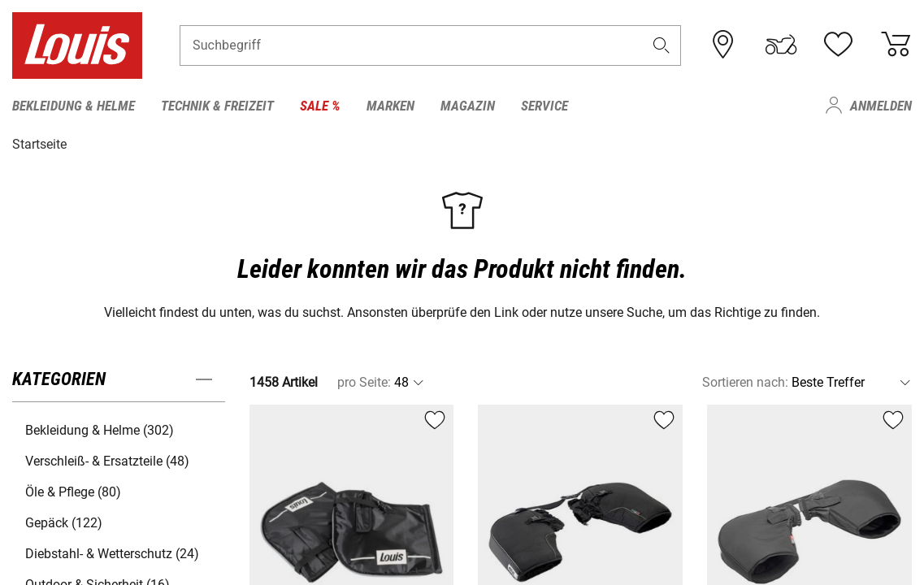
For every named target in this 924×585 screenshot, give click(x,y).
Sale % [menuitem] (320, 106)
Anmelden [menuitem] (881, 106)
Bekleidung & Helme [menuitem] (74, 106)
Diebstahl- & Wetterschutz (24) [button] (112, 553)
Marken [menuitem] (390, 106)
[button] (661, 46)
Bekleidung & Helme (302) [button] (100, 429)
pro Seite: (364, 381)
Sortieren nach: (745, 381)
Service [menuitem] (544, 106)
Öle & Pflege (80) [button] (73, 491)
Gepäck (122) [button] (64, 522)
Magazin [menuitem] (468, 106)
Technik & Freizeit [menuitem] (217, 106)
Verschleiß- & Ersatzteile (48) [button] (107, 460)
